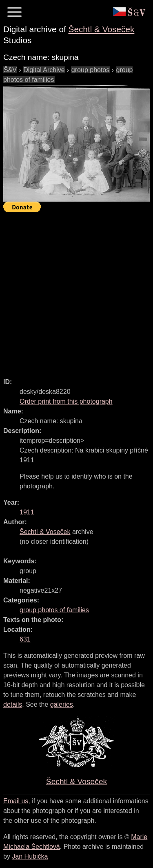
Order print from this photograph (66, 401)
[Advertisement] (76, 291)
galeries (62, 704)
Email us (16, 801)
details (13, 704)
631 (25, 639)
